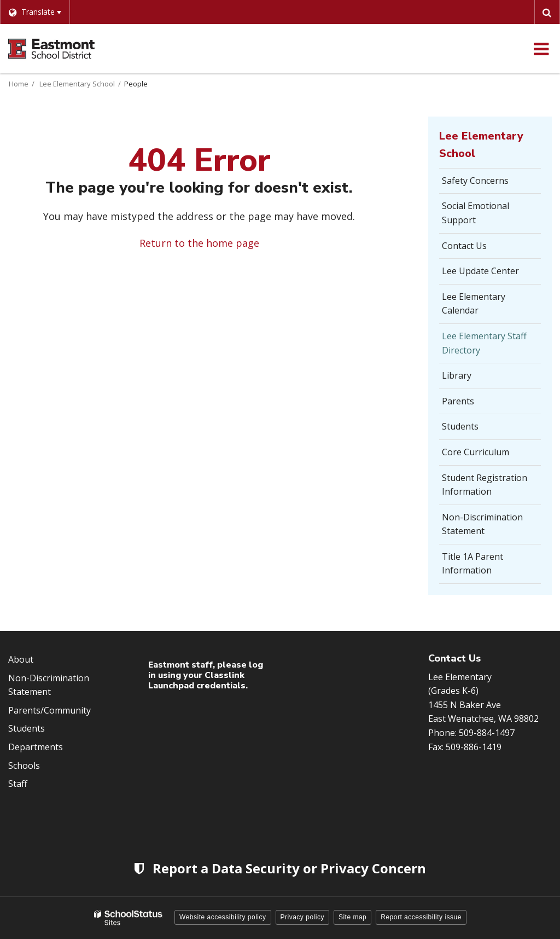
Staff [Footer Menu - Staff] (18, 784)
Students (460, 426)
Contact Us (464, 246)
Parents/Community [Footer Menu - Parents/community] (49, 710)
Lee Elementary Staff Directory (484, 343)
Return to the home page (199, 243)
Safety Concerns (491, 184)
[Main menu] (541, 49)
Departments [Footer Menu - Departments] (36, 747)
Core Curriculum (476, 452)
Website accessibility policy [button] (223, 917)
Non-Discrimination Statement (482, 524)
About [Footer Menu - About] (21, 659)
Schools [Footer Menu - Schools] (24, 766)
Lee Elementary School (77, 84)
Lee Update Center (480, 271)
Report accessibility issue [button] (421, 917)
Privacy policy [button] (302, 917)
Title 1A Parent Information (472, 564)
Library (457, 375)
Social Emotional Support (476, 213)
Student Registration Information (485, 485)
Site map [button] (352, 917)
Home (19, 84)
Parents (458, 401)
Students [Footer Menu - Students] (27, 728)
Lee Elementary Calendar (474, 304)
